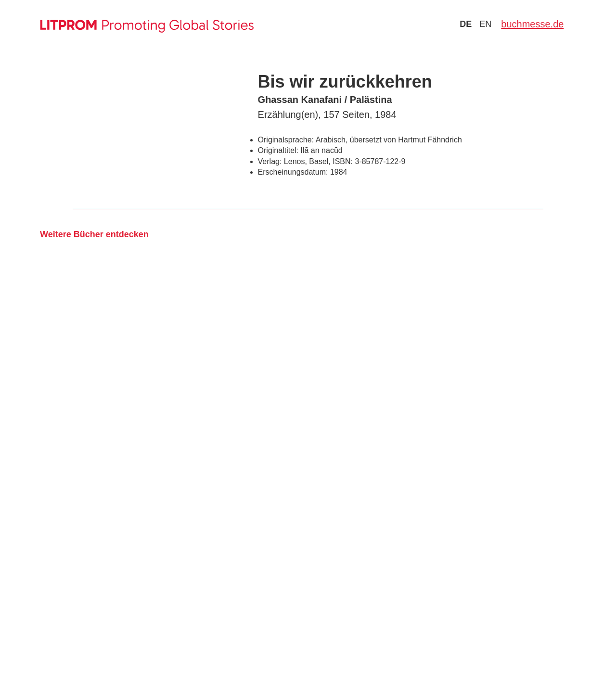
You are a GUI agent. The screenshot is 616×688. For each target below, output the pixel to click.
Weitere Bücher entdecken (94, 234)
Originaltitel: (278, 150)
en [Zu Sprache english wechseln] (485, 24)
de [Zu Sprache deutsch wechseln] (466, 24)
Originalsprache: (286, 140)
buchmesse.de (532, 24)
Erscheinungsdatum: (293, 172)
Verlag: (270, 161)
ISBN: (343, 161)
